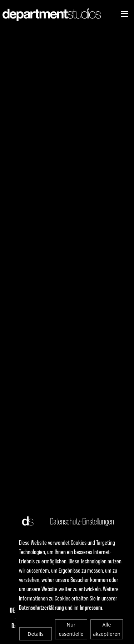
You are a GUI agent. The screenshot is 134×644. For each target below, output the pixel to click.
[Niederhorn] (124, 14)
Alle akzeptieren (107, 629)
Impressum (91, 607)
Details (36, 634)
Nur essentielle (71, 629)
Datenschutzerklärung (41, 607)
